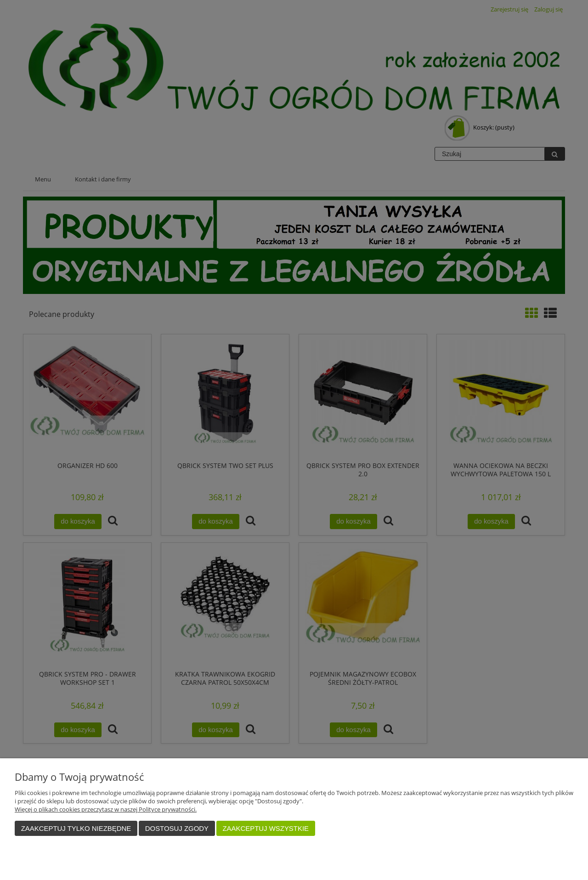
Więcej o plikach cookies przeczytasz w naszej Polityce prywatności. (106, 809)
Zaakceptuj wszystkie (266, 828)
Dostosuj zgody (177, 828)
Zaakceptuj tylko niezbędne (76, 828)
